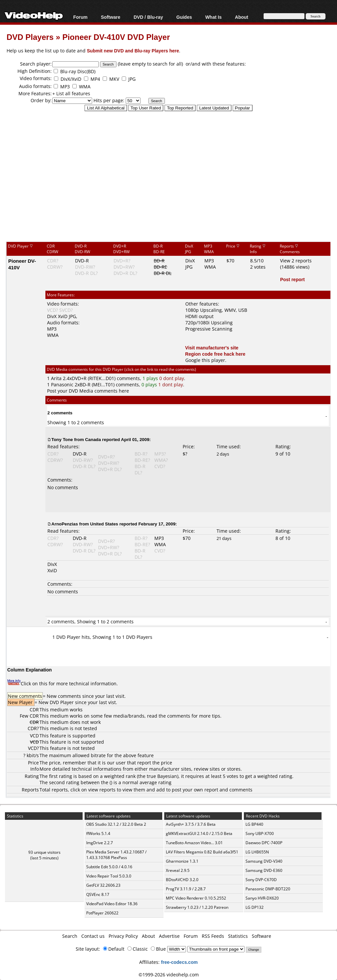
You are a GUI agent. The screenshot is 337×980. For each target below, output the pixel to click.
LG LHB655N (257, 852)
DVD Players (30, 37)
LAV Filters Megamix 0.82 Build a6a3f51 (202, 852)
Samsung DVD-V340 (264, 861)
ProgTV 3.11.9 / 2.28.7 (186, 889)
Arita (56, 378)
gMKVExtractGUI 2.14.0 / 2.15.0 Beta (199, 833)
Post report (292, 279)
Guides (184, 17)
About (242, 17)
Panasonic (62, 385)
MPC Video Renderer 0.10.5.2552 (196, 898)
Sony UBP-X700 (260, 833)
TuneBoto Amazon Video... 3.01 (194, 843)
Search (70, 936)
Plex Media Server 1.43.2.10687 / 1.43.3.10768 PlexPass (116, 855)
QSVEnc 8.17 (98, 894)
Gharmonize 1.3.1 (182, 861)
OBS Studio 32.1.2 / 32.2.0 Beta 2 (116, 824)
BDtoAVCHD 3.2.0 (182, 880)
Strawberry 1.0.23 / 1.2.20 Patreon (197, 907)
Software (110, 17)
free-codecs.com (179, 962)
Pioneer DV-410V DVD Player (116, 37)
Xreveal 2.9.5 (178, 870)
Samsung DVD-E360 (264, 870)
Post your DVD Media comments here (88, 391)
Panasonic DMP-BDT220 (268, 889)
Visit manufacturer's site (212, 348)
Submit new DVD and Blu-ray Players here (133, 51)
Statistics (238, 936)
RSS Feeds (213, 936)
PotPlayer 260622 (102, 913)
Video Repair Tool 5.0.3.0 (109, 876)
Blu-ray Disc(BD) (78, 71)
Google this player (205, 360)
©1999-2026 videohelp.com (169, 975)
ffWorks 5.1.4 (98, 833)
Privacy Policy (123, 936)
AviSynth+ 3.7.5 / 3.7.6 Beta (191, 824)
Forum (80, 17)
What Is (214, 17)
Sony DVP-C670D (261, 880)
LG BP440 (254, 824)
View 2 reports (296, 261)
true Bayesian (162, 776)
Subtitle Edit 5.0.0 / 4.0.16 (109, 867)
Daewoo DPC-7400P (264, 843)
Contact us (93, 936)
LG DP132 (255, 907)
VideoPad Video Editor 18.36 (112, 904)
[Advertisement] (172, 188)
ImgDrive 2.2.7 (100, 843)
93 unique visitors (44, 852)
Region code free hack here (215, 354)
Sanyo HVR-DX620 (262, 898)
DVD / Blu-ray (148, 17)
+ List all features (71, 93)
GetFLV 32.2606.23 (103, 885)
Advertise (169, 936)
